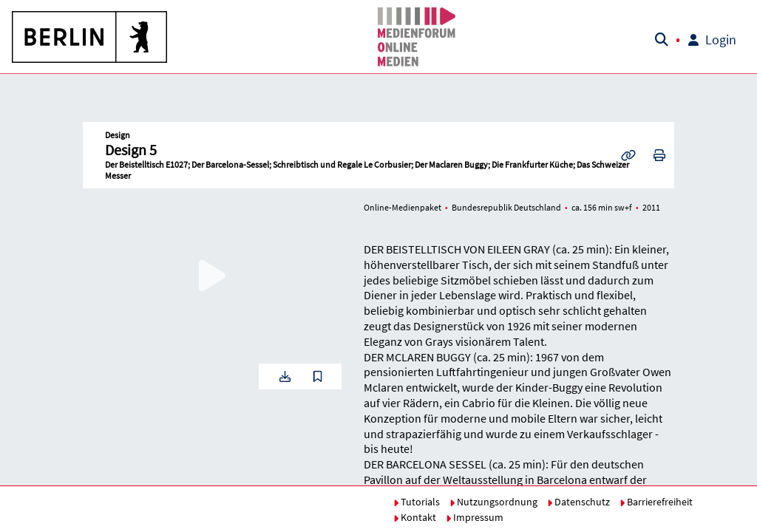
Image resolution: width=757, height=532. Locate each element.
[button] (90, 37)
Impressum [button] (475, 517)
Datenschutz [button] (578, 502)
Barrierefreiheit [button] (656, 502)
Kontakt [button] (415, 517)
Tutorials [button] (417, 502)
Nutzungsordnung (493, 502)
